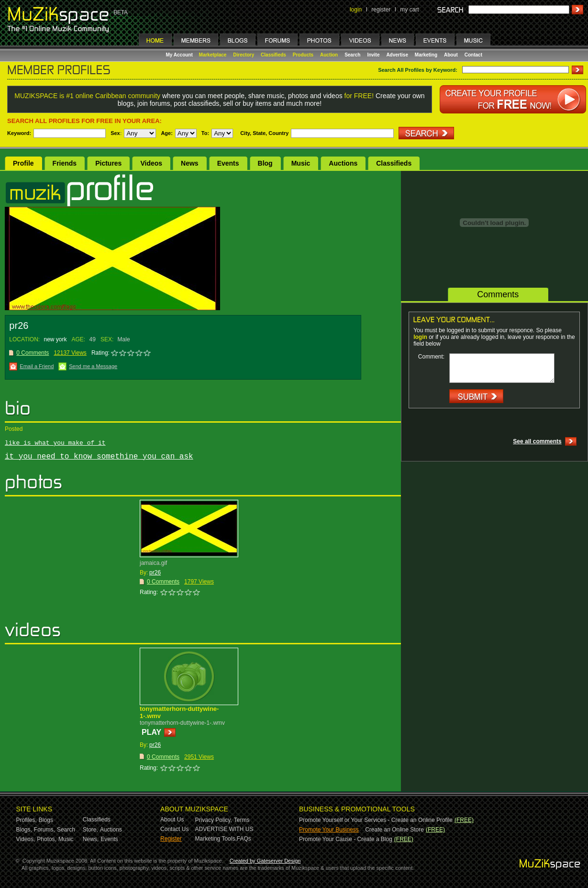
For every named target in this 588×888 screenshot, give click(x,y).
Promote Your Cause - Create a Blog (346, 839)
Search (352, 55)
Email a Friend (37, 366)
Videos (151, 163)
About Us (172, 820)
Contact (473, 55)
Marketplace (213, 55)
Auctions (343, 163)
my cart (409, 10)
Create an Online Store (394, 830)
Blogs (46, 820)
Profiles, (27, 820)
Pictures (108, 163)
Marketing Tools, (216, 839)
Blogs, (24, 830)
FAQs (244, 839)
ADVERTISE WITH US (224, 829)
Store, (90, 830)
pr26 (155, 573)
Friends (65, 163)
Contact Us (174, 829)
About (451, 55)
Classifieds (273, 55)
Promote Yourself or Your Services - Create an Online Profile (376, 820)
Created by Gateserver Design (265, 861)
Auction (329, 55)
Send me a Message (93, 366)
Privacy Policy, (214, 820)
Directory (244, 55)
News (190, 163)
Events (228, 163)
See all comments (537, 441)
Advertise (397, 55)
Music (301, 163)
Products (303, 55)
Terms (242, 820)
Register (171, 839)
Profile (23, 163)
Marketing (426, 55)
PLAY (151, 732)
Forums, (44, 830)
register (381, 10)
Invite (373, 55)
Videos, (26, 839)
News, (91, 839)
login (356, 10)
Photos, (47, 839)
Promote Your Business (329, 830)
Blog (265, 163)
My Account (180, 55)
